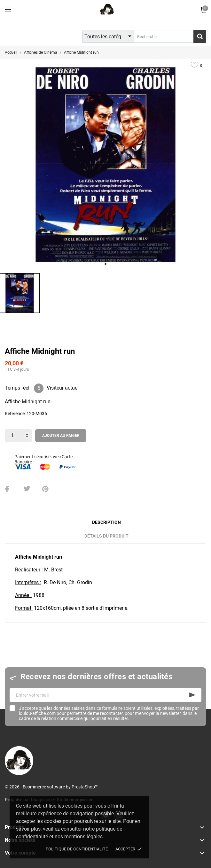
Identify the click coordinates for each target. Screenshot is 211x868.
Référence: (15, 414)
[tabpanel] (105, 165)
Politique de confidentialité (77, 849)
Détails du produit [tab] (106, 536)
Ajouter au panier (61, 436)
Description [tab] (106, 522)
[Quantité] (18, 436)
